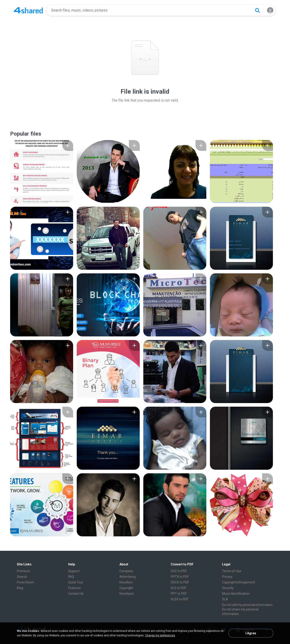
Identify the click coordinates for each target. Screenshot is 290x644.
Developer (127, 594)
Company (126, 571)
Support (74, 571)
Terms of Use (232, 571)
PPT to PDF (179, 594)
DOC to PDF (179, 571)
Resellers (126, 582)
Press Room (26, 582)
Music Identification (236, 594)
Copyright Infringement (239, 582)
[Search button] (257, 10)
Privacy (227, 577)
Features (74, 588)
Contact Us (76, 594)
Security (228, 588)
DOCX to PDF (180, 582)
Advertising (128, 577)
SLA (225, 599)
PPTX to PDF (180, 577)
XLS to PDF (179, 588)
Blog (20, 588)
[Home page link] (28, 10)
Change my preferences (160, 635)
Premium (24, 571)
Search (22, 577)
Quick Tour (76, 582)
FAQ (71, 577)
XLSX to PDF (180, 599)
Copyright (126, 588)
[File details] (42, 172)
